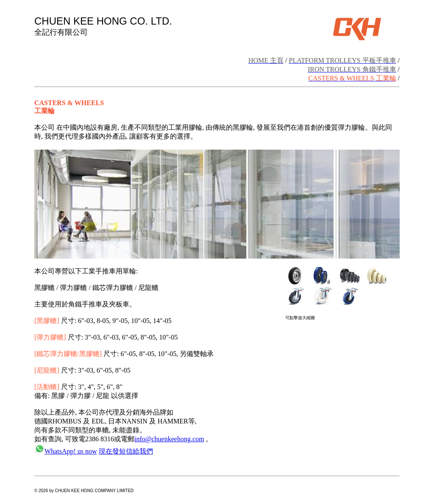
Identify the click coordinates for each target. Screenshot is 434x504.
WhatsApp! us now (71, 451)
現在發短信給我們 (126, 451)
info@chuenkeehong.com (169, 439)
